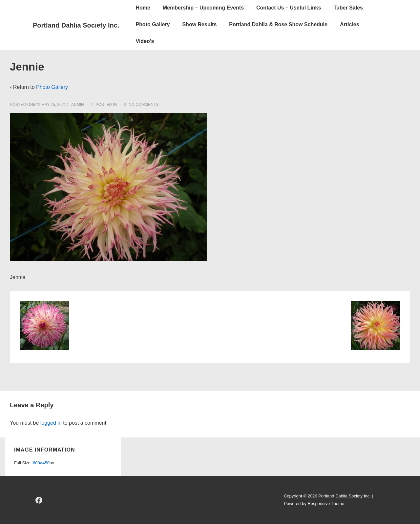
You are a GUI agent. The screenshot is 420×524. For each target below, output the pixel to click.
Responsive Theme (326, 504)
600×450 (41, 463)
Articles (350, 24)
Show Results (199, 24)
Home (143, 8)
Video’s (145, 41)
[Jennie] (54, 105)
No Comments (144, 105)
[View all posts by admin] (76, 105)
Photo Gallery (153, 24)
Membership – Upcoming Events (203, 8)
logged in (51, 423)
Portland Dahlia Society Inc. (76, 25)
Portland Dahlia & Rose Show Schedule (278, 24)
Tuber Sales (348, 8)
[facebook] (39, 500)
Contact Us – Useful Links (289, 8)
